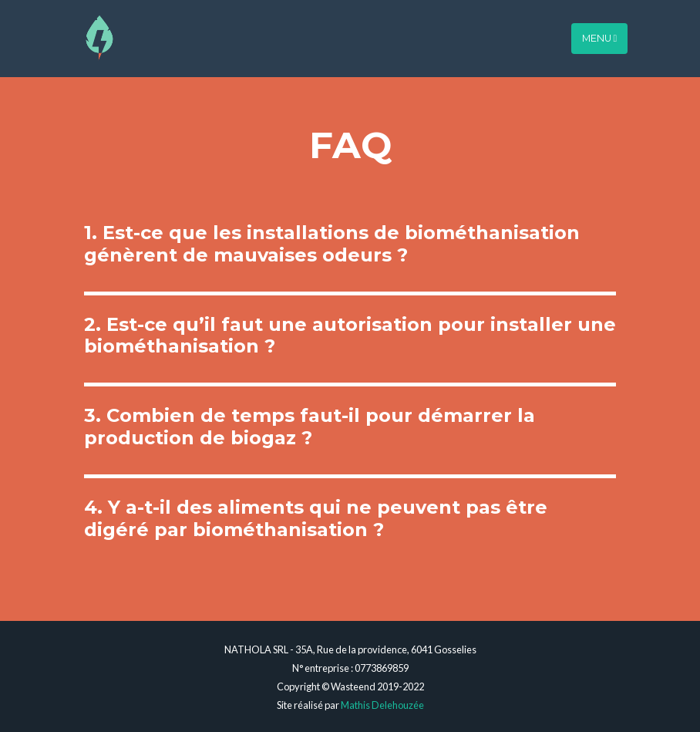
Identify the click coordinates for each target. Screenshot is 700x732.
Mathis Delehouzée (382, 705)
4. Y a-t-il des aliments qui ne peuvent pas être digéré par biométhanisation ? (316, 518)
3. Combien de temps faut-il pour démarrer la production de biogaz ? (310, 427)
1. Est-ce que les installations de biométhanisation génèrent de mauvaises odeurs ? (332, 244)
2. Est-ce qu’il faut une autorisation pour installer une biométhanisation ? (350, 336)
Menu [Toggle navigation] (600, 33)
